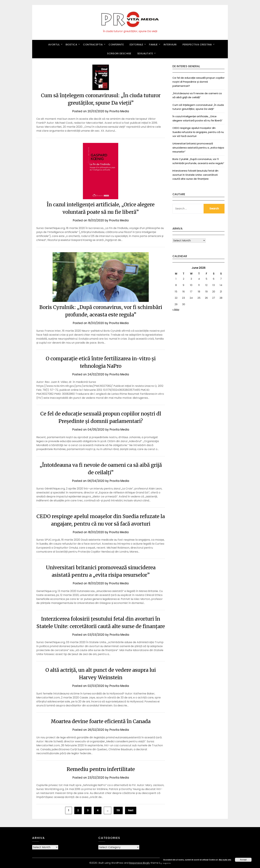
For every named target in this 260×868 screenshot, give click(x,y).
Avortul (54, 44)
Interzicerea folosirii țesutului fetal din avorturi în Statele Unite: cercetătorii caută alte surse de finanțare (195, 175)
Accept (243, 860)
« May (176, 309)
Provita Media (119, 111)
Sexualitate (145, 53)
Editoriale (136, 44)
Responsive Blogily (140, 863)
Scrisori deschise (119, 53)
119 (118, 810)
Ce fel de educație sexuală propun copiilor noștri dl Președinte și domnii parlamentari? (198, 82)
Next (131, 810)
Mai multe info (225, 860)
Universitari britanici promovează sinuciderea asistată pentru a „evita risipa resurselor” (198, 148)
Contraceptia (93, 44)
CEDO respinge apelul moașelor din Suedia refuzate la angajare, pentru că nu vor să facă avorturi (198, 132)
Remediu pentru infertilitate (101, 769)
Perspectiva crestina (197, 44)
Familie (153, 44)
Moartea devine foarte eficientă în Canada (101, 721)
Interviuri (170, 44)
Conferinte (116, 44)
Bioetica (71, 44)
